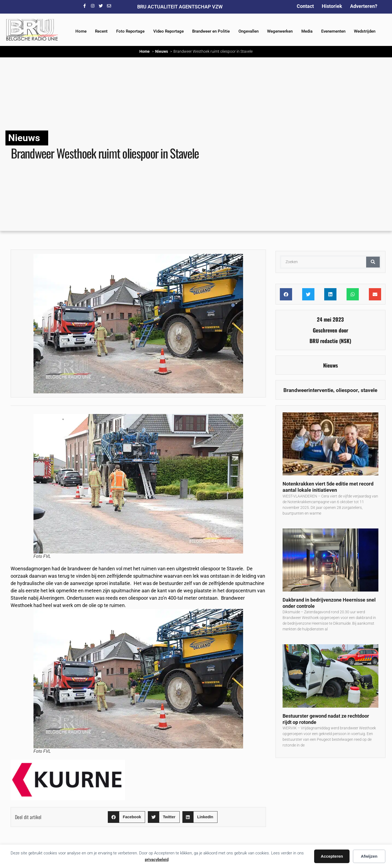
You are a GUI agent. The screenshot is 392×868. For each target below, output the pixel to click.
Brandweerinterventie (308, 390)
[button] (126, 817)
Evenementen (333, 31)
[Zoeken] (373, 262)
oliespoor (347, 390)
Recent (101, 31)
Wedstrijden (365, 31)
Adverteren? (364, 6)
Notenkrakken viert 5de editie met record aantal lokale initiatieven (328, 487)
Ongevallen (249, 31)
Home (81, 31)
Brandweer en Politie (211, 31)
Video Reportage (169, 31)
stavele (369, 390)
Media (307, 31)
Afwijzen (369, 856)
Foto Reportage (130, 31)
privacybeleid (157, 860)
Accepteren (332, 856)
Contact (305, 6)
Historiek (332, 6)
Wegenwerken (280, 31)
